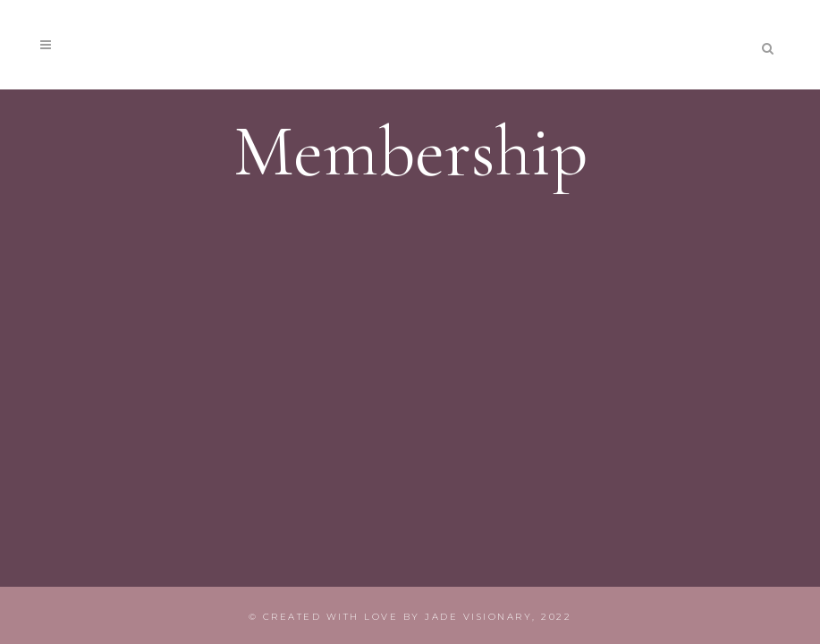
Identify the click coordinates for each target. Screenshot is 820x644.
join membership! (642, 43)
